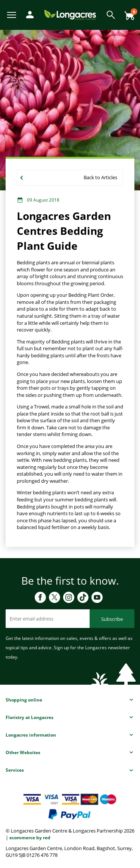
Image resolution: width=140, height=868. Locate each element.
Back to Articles (100, 177)
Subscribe (112, 619)
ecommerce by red (30, 838)
